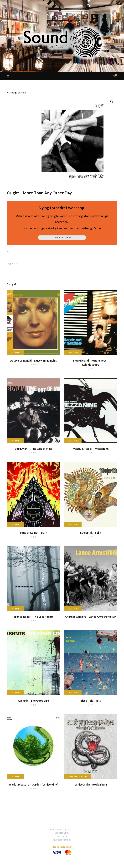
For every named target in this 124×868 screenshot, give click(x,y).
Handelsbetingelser (62, 847)
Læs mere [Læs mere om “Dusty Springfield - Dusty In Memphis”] (16, 353)
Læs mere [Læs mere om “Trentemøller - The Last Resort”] (16, 609)
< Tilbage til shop (17, 93)
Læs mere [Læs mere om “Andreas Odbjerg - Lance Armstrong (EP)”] (73, 609)
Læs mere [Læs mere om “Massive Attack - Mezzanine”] (73, 441)
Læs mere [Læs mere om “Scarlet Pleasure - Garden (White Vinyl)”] (16, 777)
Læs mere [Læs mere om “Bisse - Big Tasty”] (73, 693)
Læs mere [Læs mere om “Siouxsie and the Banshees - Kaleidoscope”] (73, 353)
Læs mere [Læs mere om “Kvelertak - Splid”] (73, 525)
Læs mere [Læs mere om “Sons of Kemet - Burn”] (16, 525)
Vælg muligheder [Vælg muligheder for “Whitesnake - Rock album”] (78, 777)
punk (14, 264)
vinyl (10, 251)
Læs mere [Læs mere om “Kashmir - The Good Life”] (16, 693)
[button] (112, 102)
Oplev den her (62, 238)
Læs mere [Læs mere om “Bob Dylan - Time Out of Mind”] (16, 441)
